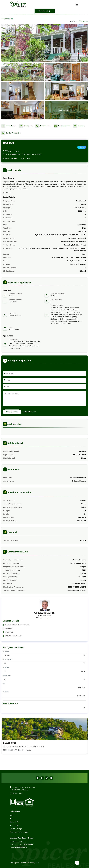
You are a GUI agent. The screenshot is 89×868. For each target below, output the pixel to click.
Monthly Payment (10, 703)
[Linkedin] (51, 778)
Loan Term (6, 667)
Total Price (6, 651)
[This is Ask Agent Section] (26, 126)
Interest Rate (7, 676)
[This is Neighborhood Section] (62, 126)
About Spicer (15, 825)
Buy (11, 819)
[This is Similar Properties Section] (11, 133)
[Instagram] (42, 778)
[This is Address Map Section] (43, 126)
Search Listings (16, 829)
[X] (47, 778)
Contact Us (14, 822)
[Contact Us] (45, 11)
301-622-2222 (31, 412)
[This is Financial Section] (79, 126)
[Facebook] (38, 778)
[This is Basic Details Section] (9, 126)
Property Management (19, 832)
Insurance (6, 692)
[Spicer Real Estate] (18, 4)
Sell (11, 815)
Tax (4, 684)
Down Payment (8, 659)
